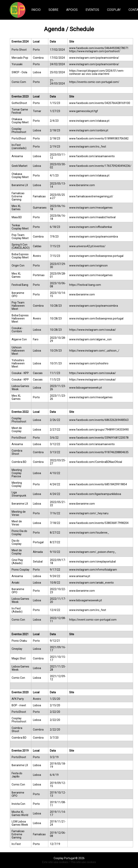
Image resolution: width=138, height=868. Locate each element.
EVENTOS (92, 10)
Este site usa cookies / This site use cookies (69, 862)
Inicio (36, 10)
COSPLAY (114, 10)
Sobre (53, 10)
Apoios (72, 10)
